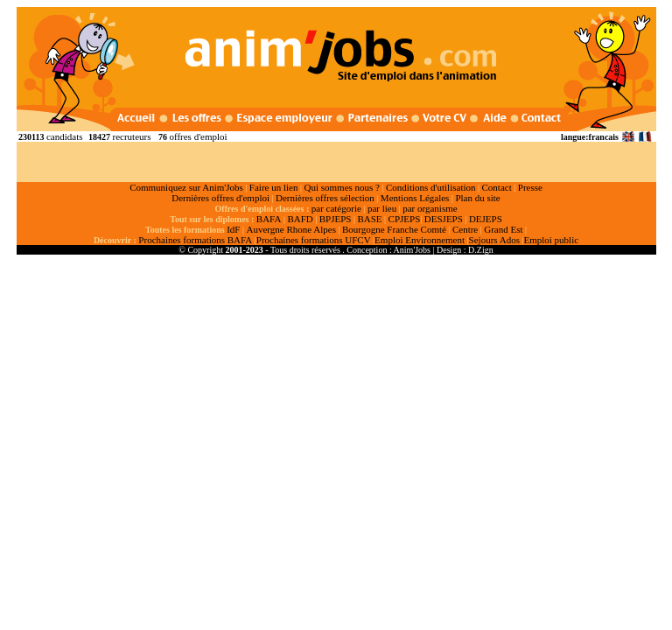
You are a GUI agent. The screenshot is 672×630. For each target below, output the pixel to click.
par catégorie (336, 208)
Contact (497, 187)
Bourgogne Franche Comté (394, 229)
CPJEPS (405, 219)
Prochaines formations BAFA (195, 240)
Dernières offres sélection (325, 198)
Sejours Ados (494, 240)
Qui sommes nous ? (341, 187)
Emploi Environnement (420, 240)
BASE (369, 219)
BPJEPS (336, 219)
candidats (65, 136)
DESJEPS (444, 219)
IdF (233, 229)
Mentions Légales (415, 198)
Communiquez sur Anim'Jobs (186, 187)
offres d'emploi (198, 136)
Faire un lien (274, 187)
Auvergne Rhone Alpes (290, 229)
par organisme (430, 208)
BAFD (300, 219)
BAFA (269, 219)
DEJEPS (486, 219)
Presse (530, 187)
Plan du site (477, 198)
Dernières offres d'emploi (220, 198)
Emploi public (551, 240)
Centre (465, 229)
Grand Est (503, 229)
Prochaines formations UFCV (314, 240)
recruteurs (131, 136)
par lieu (382, 208)
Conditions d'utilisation (431, 187)
